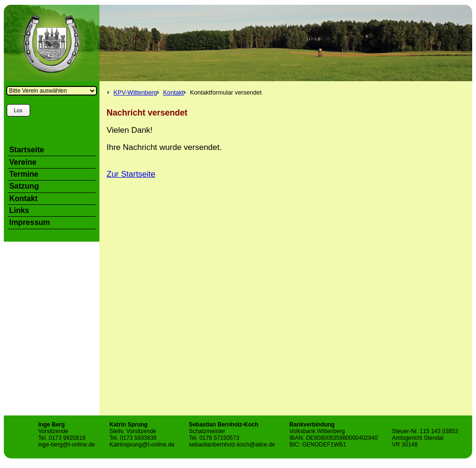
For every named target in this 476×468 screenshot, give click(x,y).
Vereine (23, 162)
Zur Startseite (131, 174)
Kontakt (173, 92)
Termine (24, 174)
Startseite (27, 150)
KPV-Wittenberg (135, 92)
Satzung (24, 186)
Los (18, 110)
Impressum (29, 222)
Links (19, 210)
